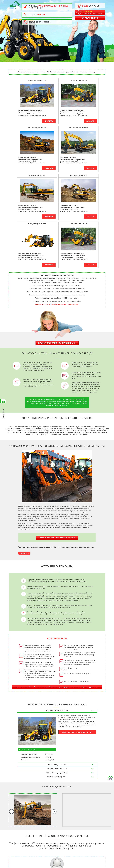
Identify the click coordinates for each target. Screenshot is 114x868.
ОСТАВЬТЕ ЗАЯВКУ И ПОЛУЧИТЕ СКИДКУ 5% (77, 732)
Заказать (49, 121)
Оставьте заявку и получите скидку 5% (57, 343)
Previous (12, 812)
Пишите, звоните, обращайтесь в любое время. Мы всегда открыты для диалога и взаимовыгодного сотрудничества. (57, 687)
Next (54, 812)
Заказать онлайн (90, 18)
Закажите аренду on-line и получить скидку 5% (57, 538)
